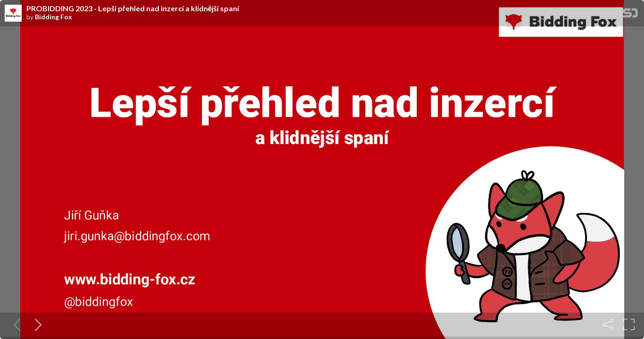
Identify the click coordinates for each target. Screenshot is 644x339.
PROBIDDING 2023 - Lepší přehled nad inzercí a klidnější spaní (133, 8)
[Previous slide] (15, 324)
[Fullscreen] (629, 324)
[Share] (608, 324)
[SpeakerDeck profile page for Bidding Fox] (13, 14)
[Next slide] (36, 324)
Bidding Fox (54, 17)
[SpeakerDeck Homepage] (630, 15)
